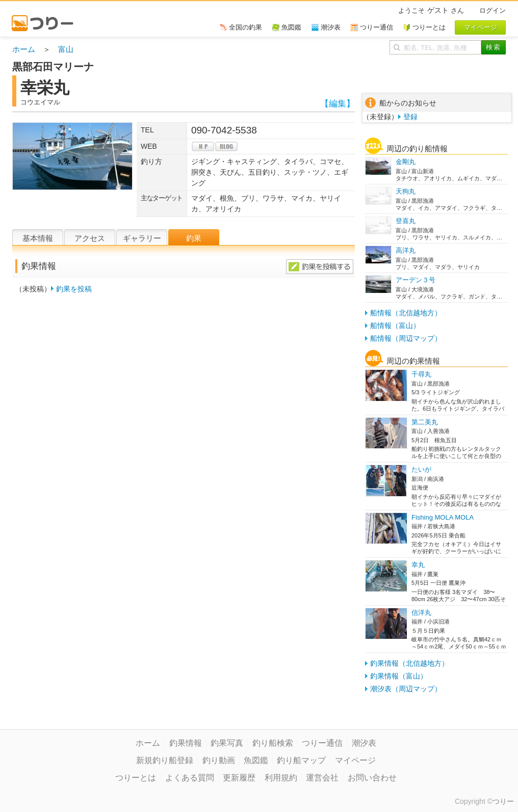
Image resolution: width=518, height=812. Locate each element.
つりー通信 (322, 743)
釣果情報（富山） (399, 676)
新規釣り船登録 (165, 760)
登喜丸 (406, 221)
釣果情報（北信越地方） (409, 663)
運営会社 (322, 778)
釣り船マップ (301, 760)
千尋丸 (421, 374)
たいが (421, 469)
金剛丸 (406, 162)
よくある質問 (190, 778)
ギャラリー (142, 238)
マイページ (355, 760)
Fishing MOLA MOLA (443, 517)
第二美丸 (425, 422)
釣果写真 (227, 743)
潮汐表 (364, 743)
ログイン (493, 10)
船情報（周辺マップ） (406, 338)
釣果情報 (186, 743)
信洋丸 (421, 613)
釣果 (194, 238)
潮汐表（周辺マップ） (406, 689)
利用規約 (281, 778)
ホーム (24, 49)
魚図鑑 (256, 760)
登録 (410, 117)
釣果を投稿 (74, 289)
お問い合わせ (372, 778)
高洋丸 (406, 250)
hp (203, 146)
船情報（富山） (395, 326)
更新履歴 (239, 778)
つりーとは (136, 778)
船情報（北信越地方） (406, 313)
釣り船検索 (273, 743)
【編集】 (338, 104)
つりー (503, 801)
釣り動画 (219, 760)
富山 (66, 49)
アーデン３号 (416, 280)
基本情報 (38, 238)
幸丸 (418, 565)
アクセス (90, 238)
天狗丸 (406, 191)
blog (226, 146)
